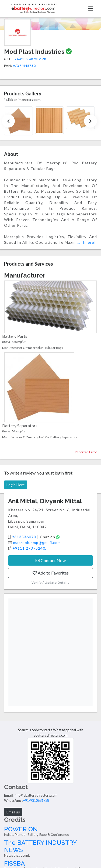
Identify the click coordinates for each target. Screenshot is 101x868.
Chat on (50, 537)
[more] (89, 242)
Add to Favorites (51, 573)
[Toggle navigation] (91, 9)
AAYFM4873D (25, 66)
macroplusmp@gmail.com (37, 542)
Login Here (16, 485)
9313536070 (25, 537)
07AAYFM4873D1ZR (29, 59)
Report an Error (86, 452)
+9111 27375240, (29, 548)
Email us (13, 812)
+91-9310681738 (36, 800)
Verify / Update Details (50, 582)
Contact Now (51, 560)
